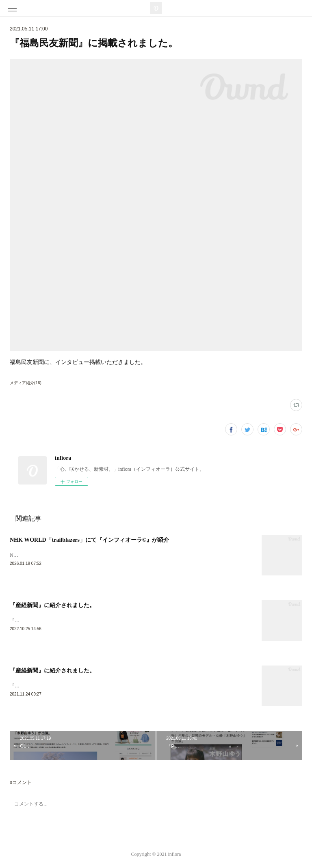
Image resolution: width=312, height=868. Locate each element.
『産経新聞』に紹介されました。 (52, 606)
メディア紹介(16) (26, 383)
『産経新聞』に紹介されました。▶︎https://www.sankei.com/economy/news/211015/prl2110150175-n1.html (119, 687)
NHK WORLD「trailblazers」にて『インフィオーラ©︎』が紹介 (89, 540)
